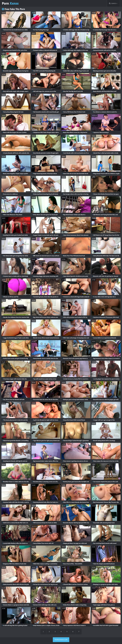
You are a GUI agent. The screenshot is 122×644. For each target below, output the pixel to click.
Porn (10, 3)
